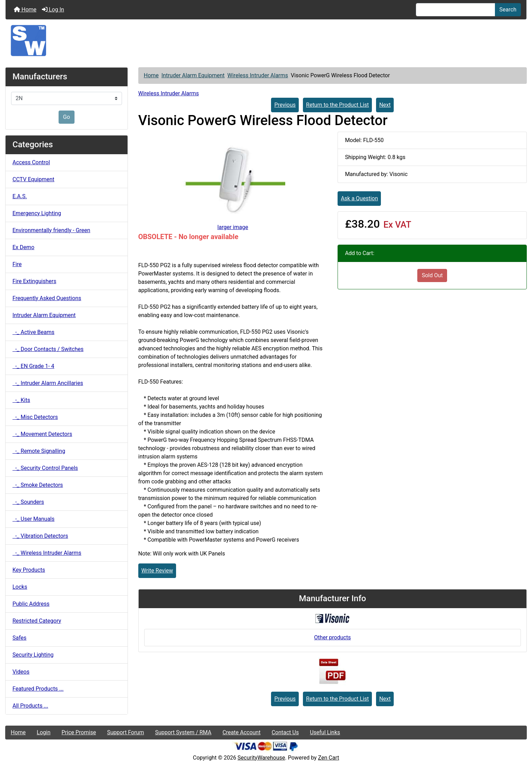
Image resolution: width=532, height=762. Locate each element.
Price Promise (79, 732)
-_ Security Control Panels (45, 468)
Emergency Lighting (37, 213)
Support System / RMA (183, 732)
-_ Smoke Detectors (38, 485)
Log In (53, 10)
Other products (332, 637)
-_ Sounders (28, 502)
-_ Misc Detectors (35, 417)
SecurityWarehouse (261, 758)
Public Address (31, 604)
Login (43, 732)
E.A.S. (20, 196)
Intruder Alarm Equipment (193, 75)
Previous (285, 105)
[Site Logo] (266, 41)
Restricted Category (37, 621)
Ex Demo (23, 247)
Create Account (242, 732)
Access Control (31, 162)
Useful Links (325, 732)
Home (25, 10)
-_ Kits (21, 400)
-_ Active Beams (33, 332)
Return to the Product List (337, 105)
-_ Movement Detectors (42, 434)
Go (67, 117)
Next (385, 105)
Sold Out (432, 275)
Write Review (157, 571)
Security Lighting (33, 655)
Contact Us (285, 732)
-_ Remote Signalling (39, 451)
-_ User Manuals (33, 519)
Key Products (29, 570)
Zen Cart (329, 758)
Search (508, 10)
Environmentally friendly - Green (51, 230)
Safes (19, 638)
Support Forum (126, 732)
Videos (21, 672)
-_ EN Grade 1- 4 (33, 366)
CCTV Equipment (33, 179)
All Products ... (30, 706)
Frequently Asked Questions (47, 298)
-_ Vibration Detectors (40, 536)
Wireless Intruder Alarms (258, 75)
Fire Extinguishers (34, 281)
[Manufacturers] (67, 98)
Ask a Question (359, 198)
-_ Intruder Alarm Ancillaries (48, 383)
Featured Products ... (38, 689)
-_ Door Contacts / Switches (48, 349)
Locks (20, 587)
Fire (17, 264)
